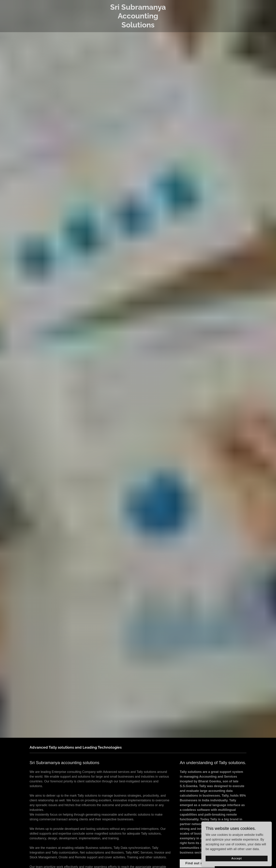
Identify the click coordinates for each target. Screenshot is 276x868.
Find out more (197, 863)
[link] (138, 26)
